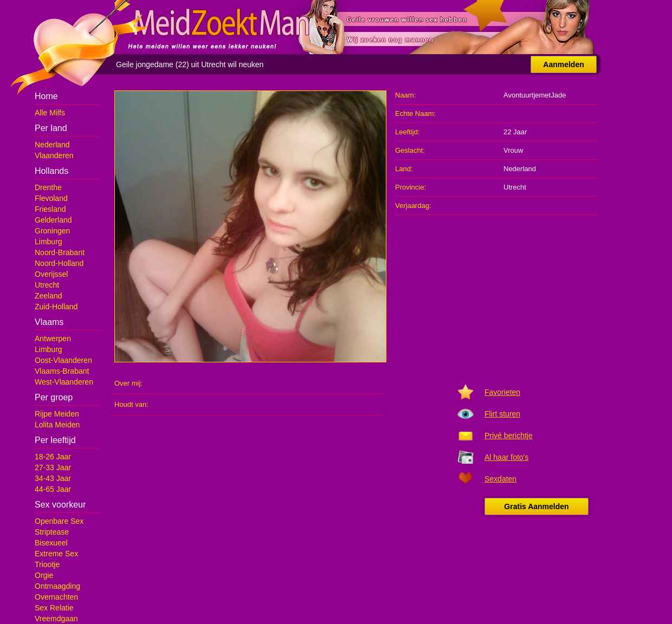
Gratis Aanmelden (536, 506)
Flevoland (51, 198)
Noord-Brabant (60, 252)
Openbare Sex (59, 521)
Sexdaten (500, 479)
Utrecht (47, 285)
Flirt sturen (502, 414)
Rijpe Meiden (57, 414)
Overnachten (56, 597)
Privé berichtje (509, 435)
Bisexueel (51, 543)
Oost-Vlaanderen (63, 360)
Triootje (47, 564)
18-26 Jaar (53, 457)
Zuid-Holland (56, 307)
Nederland (52, 145)
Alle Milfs (50, 113)
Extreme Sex (56, 554)
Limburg (49, 242)
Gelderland (53, 220)
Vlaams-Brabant (62, 371)
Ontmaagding (57, 586)
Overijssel (51, 274)
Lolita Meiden (57, 425)
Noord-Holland (59, 263)
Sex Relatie (54, 608)
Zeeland (49, 296)
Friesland (50, 209)
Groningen (52, 231)
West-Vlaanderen (64, 382)
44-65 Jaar (53, 489)
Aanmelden (563, 64)
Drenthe (48, 187)
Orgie (44, 575)
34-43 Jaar (53, 478)
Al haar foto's (506, 457)
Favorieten (502, 392)
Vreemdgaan (56, 619)
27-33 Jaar (53, 467)
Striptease (52, 532)
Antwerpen (53, 339)
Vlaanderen (54, 155)
